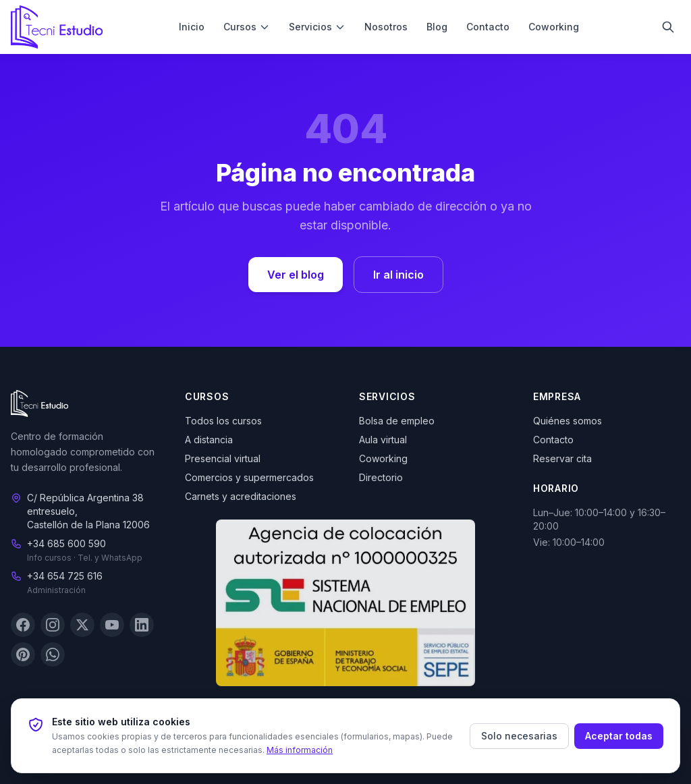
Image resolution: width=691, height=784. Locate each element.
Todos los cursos (223, 421)
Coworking (554, 27)
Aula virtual (383, 440)
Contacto (488, 27)
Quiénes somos (568, 421)
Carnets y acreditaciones (241, 496)
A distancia (209, 440)
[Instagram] (53, 625)
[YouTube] (112, 625)
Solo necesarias (519, 736)
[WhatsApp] (53, 655)
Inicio (192, 27)
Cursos (247, 27)
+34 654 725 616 (65, 577)
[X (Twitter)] (82, 625)
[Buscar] (668, 27)
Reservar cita (562, 458)
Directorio (381, 477)
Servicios (317, 27)
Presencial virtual (223, 458)
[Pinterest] (23, 655)
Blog (437, 27)
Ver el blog (296, 275)
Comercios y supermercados (249, 477)
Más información (300, 750)
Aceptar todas (619, 736)
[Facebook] (23, 625)
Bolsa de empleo (397, 421)
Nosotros (386, 27)
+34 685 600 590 (66, 544)
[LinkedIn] (142, 625)
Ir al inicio (398, 275)
